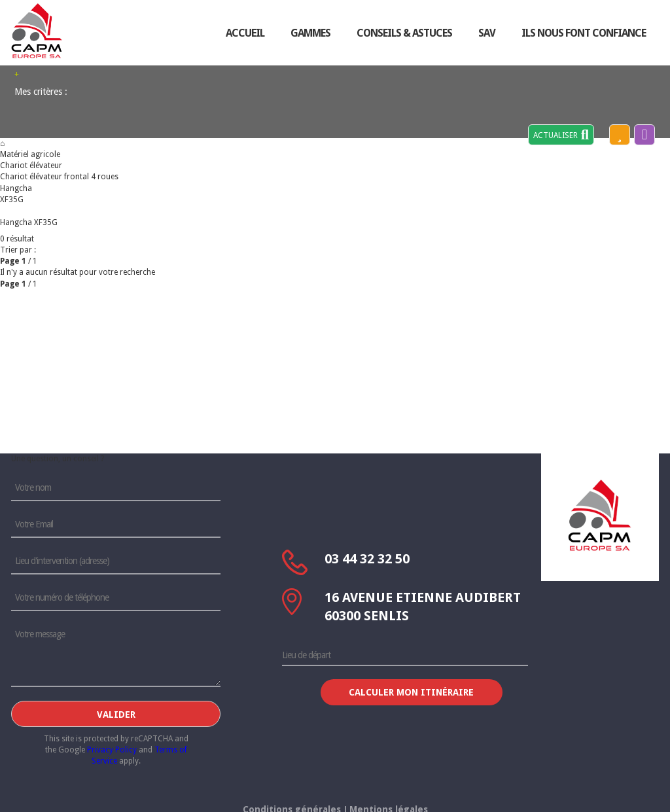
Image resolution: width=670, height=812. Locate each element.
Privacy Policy (112, 750)
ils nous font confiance (584, 33)
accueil (245, 33)
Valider (116, 715)
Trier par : (18, 250)
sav (487, 33)
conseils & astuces (404, 33)
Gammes (310, 33)
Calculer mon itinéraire (411, 692)
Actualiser (561, 135)
